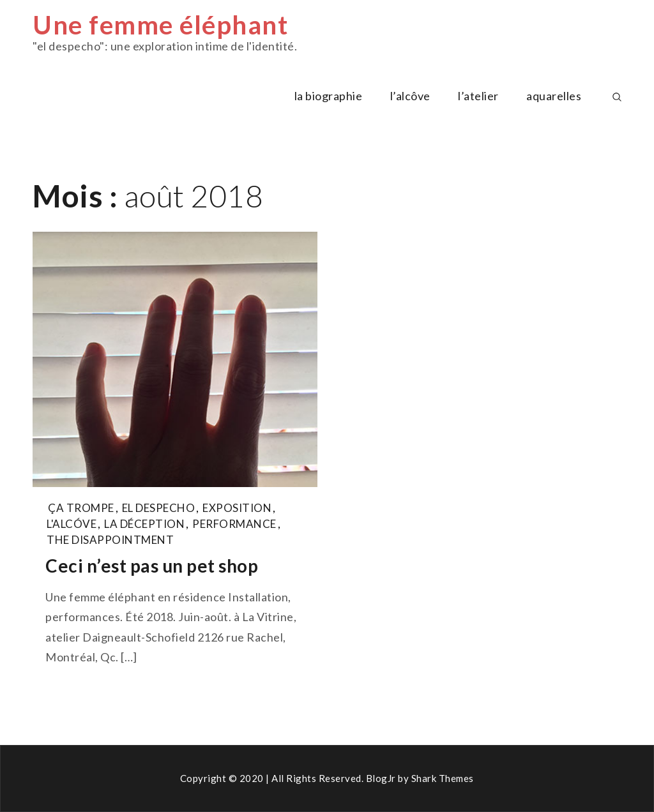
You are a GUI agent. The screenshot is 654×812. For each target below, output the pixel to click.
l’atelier (478, 96)
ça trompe (81, 508)
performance (234, 524)
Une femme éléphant (160, 25)
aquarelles (554, 96)
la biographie (329, 96)
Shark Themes (443, 778)
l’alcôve (410, 96)
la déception (144, 524)
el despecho (159, 508)
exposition (237, 508)
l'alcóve (72, 524)
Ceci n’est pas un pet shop (152, 566)
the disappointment (110, 540)
